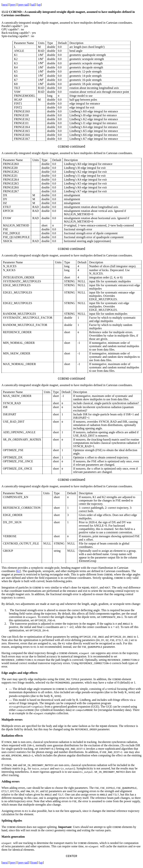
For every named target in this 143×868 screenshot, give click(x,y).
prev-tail (23, 5)
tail (33, 5)
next (5, 5)
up (39, 5)
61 (18, 571)
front (34, 863)
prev (13, 5)
